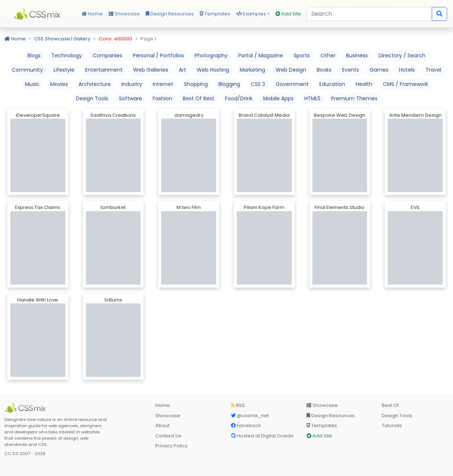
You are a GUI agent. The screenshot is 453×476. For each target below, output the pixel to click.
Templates (215, 14)
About (162, 425)
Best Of (390, 405)
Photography (211, 55)
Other (328, 55)
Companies (107, 55)
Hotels (407, 70)
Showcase (124, 14)
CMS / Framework (405, 84)
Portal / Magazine (261, 55)
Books (324, 70)
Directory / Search (402, 55)
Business (357, 55)
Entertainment (104, 70)
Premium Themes (354, 98)
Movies (59, 84)
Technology (67, 55)
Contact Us (168, 436)
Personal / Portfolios (158, 55)
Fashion (162, 98)
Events (351, 70)
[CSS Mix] (26, 408)
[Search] (369, 14)
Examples (251, 14)
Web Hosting (213, 70)
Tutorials (392, 425)
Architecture (95, 84)
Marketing (252, 70)
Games (379, 70)
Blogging (229, 84)
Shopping (196, 84)
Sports (302, 55)
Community (27, 70)
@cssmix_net (250, 416)
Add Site (288, 14)
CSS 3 (258, 84)
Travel (433, 70)
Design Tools (92, 98)
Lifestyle (64, 70)
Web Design (291, 70)
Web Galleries (151, 70)
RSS (238, 405)
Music (32, 84)
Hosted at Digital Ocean (262, 436)
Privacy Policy (171, 446)
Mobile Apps (278, 98)
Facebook (246, 425)
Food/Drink (239, 98)
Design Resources (170, 14)
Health (364, 84)
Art (182, 70)
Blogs (34, 55)
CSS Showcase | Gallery (62, 39)
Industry (132, 84)
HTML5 (312, 98)
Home (92, 14)
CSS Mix (39, 14)
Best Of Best (199, 98)
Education (332, 84)
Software (131, 98)
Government (292, 84)
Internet (163, 84)
